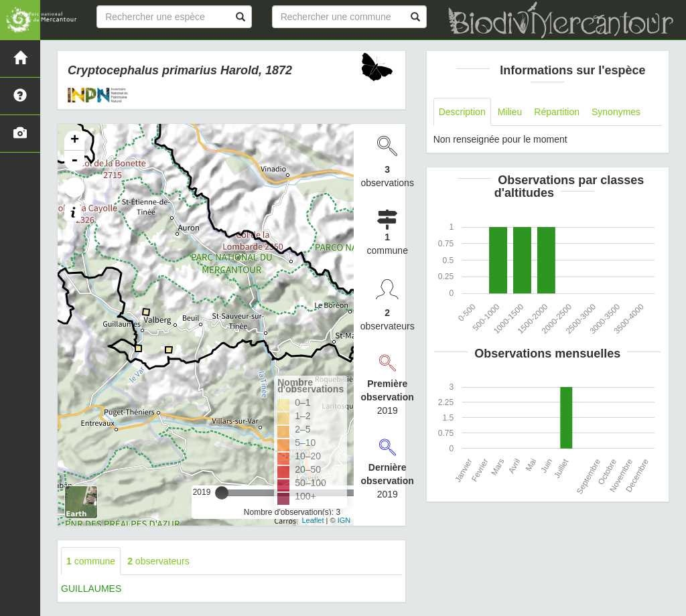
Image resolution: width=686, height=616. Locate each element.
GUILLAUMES (91, 589)
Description (462, 112)
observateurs (158, 561)
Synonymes (616, 112)
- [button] (74, 161)
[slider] (222, 493)
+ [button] (75, 141)
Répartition (557, 112)
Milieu (510, 112)
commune (91, 561)
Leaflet (313, 520)
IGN (344, 520)
